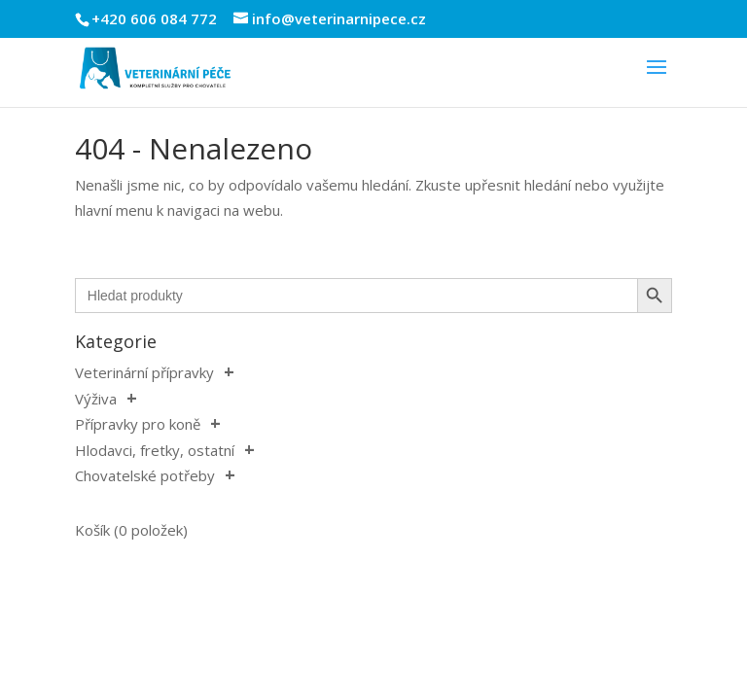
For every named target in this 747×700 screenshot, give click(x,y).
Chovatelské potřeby (145, 475)
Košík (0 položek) (131, 530)
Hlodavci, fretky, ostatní (155, 450)
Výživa (96, 399)
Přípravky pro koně (138, 424)
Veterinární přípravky (144, 372)
